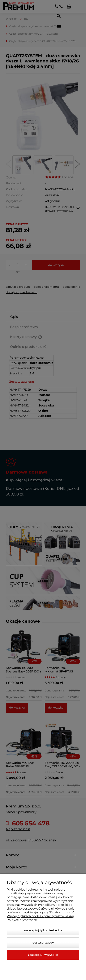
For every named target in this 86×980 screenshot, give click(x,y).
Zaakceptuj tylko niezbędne (43, 930)
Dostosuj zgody (43, 942)
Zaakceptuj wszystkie (43, 955)
